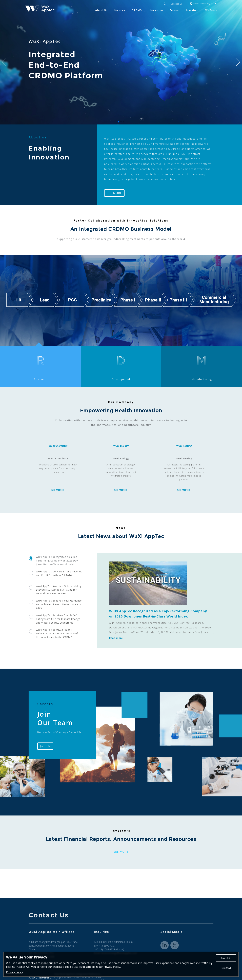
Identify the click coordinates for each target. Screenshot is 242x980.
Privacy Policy (14, 972)
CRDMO (137, 10)
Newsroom (156, 10)
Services (120, 10)
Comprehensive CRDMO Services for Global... (79, 977)
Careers (175, 10)
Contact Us (177, 4)
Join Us (45, 746)
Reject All (226, 968)
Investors (192, 10)
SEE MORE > (58, 490)
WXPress (211, 10)
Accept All (226, 958)
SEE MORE (114, 193)
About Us (101, 10)
